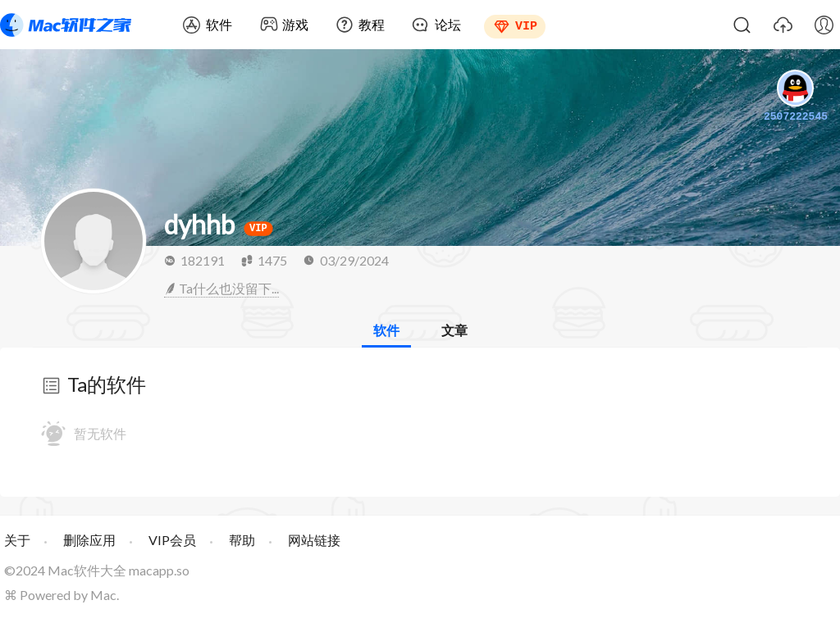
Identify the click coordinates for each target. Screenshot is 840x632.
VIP (526, 25)
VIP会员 (172, 540)
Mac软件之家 (66, 25)
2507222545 (796, 98)
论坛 (448, 24)
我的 (824, 25)
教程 (372, 24)
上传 (783, 25)
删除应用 (89, 540)
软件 (219, 24)
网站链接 (314, 540)
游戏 (295, 24)
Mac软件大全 (87, 570)
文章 (454, 330)
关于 (17, 540)
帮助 (242, 540)
